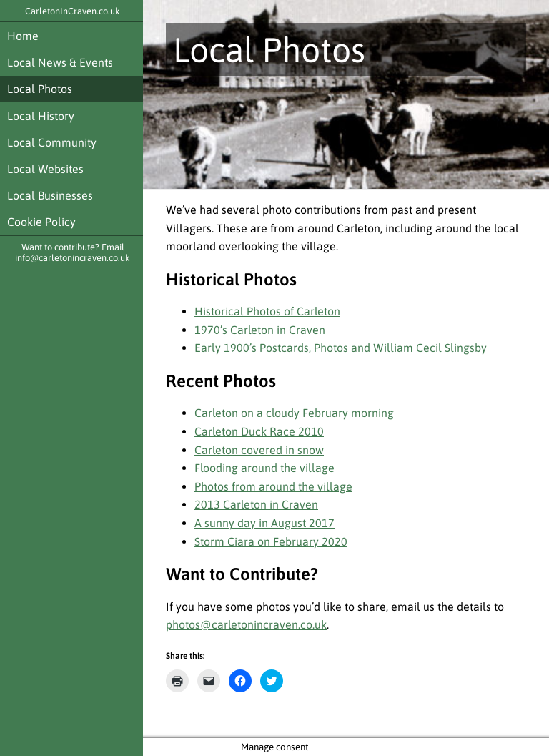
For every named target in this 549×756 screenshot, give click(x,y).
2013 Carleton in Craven (256, 504)
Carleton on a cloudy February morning (294, 413)
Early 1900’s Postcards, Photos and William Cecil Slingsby (341, 348)
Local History (41, 116)
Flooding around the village (264, 468)
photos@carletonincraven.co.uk (246, 624)
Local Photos (40, 89)
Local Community (52, 142)
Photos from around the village (273, 486)
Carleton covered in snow (259, 450)
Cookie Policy (41, 222)
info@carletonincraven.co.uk (73, 258)
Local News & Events (60, 62)
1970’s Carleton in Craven (260, 330)
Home (23, 36)
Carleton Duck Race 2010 (259, 431)
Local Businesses (50, 195)
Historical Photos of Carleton (267, 311)
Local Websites (45, 169)
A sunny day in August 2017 (264, 523)
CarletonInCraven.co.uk (73, 11)
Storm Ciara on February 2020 (271, 541)
